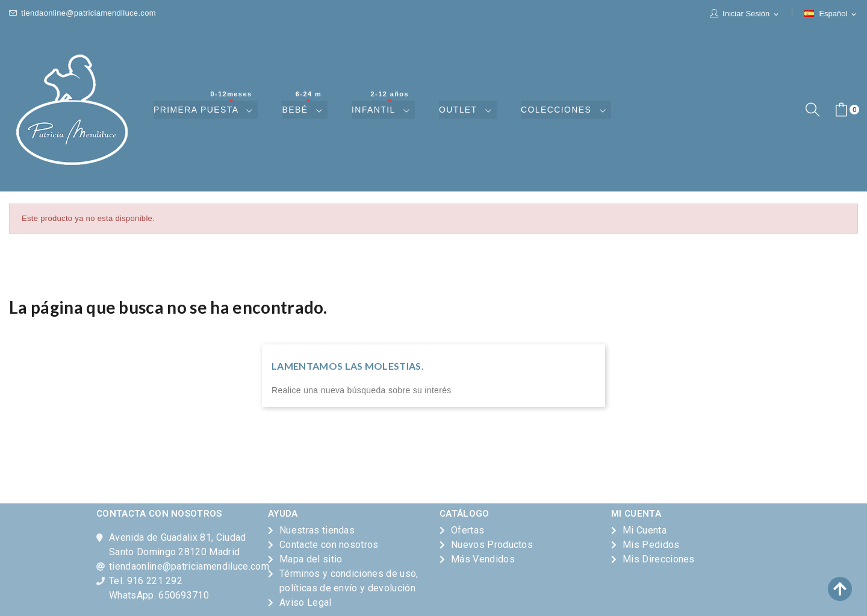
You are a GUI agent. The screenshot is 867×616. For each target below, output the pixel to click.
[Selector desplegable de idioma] (831, 14)
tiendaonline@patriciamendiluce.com (82, 13)
